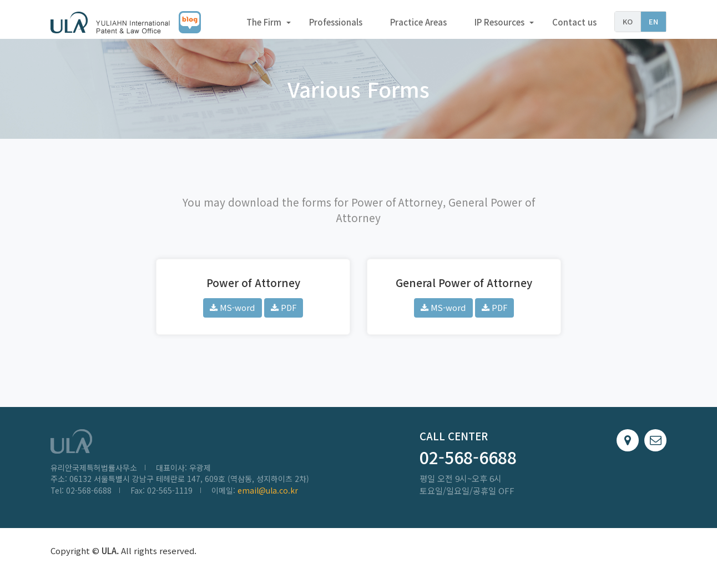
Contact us (574, 22)
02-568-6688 (468, 463)
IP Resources (499, 22)
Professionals (336, 22)
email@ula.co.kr (268, 496)
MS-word (232, 313)
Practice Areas (418, 22)
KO (628, 21)
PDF (284, 313)
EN (653, 21)
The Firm (264, 22)
